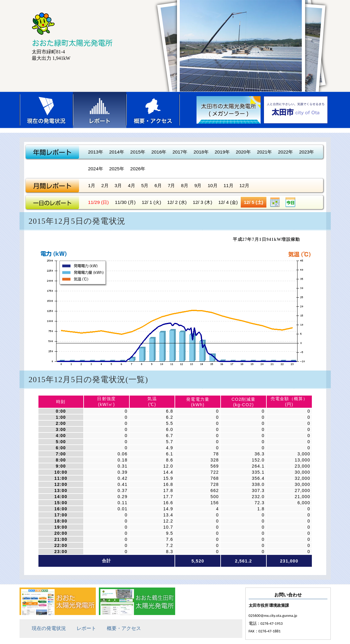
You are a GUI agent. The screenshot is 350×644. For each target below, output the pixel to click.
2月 (105, 185)
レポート (100, 110)
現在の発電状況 (46, 110)
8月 (185, 185)
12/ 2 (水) (177, 202)
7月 (171, 185)
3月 (118, 185)
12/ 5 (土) (254, 202)
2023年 (307, 152)
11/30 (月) (125, 202)
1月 (92, 185)
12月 (244, 185)
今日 (290, 202)
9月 (198, 185)
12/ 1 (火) (151, 202)
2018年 (201, 152)
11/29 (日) (99, 202)
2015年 (138, 152)
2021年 (264, 152)
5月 (145, 185)
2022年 (285, 152)
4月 (132, 185)
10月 (212, 185)
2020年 (243, 152)
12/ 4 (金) (228, 202)
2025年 (117, 169)
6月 (158, 185)
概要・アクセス (153, 110)
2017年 (180, 152)
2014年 (117, 152)
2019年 (222, 152)
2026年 (138, 169)
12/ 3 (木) (203, 202)
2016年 (159, 152)
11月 (229, 185)
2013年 (96, 152)
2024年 (96, 169)
